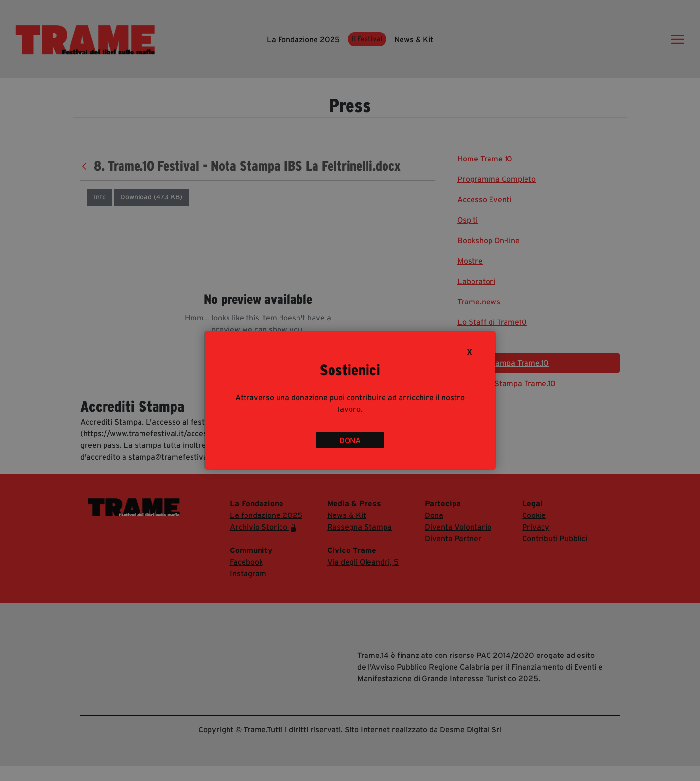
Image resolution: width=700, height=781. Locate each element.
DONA (350, 440)
